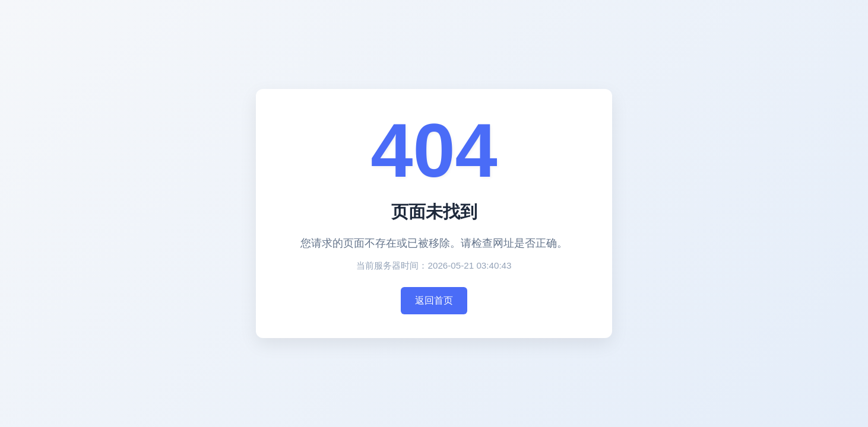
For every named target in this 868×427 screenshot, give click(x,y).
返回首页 (434, 300)
